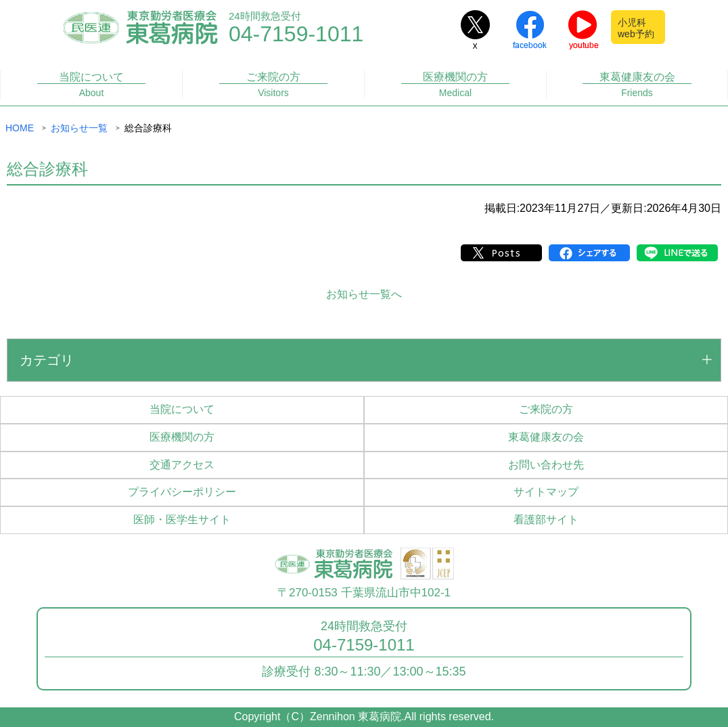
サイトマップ (546, 492)
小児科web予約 (636, 28)
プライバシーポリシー (182, 492)
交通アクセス (182, 465)
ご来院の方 (274, 85)
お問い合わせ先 (546, 465)
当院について (92, 85)
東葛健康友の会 (637, 85)
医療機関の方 (456, 85)
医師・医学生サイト (182, 520)
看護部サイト (546, 520)
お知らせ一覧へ (364, 294)
